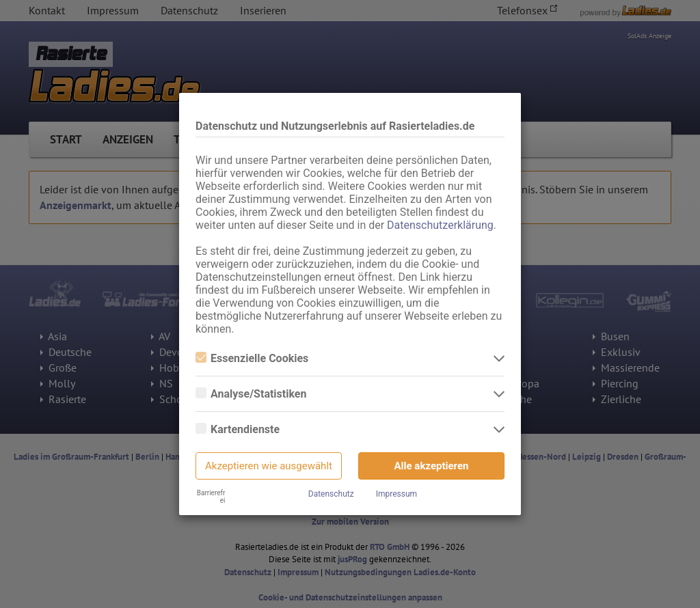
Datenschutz (331, 494)
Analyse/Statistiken (251, 394)
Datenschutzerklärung (440, 225)
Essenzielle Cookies (252, 358)
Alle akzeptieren (432, 466)
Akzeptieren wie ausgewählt (269, 466)
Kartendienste (238, 429)
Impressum (396, 494)
